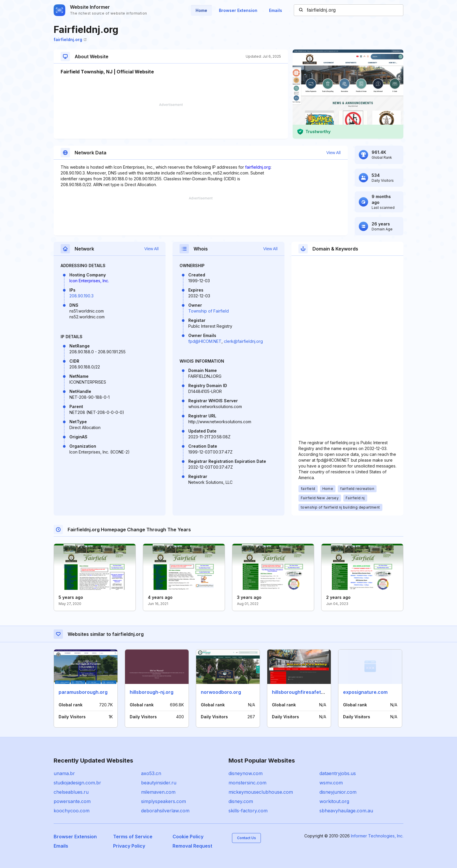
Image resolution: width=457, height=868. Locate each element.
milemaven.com (158, 792)
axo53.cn (151, 773)
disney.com (241, 801)
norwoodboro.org (221, 692)
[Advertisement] (171, 121)
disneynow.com (246, 773)
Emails (276, 10)
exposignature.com (365, 692)
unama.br (64, 773)
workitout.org (334, 801)
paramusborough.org (83, 692)
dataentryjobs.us (338, 773)
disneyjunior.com (338, 792)
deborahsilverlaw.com (165, 811)
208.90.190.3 (81, 296)
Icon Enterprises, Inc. (89, 281)
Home (201, 10)
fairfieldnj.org (70, 39)
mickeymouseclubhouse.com (261, 792)
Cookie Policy (188, 837)
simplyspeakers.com (164, 801)
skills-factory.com (248, 811)
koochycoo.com (72, 811)
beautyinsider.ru (159, 783)
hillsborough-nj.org (152, 692)
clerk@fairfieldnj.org (243, 341)
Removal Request (192, 846)
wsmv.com (331, 783)
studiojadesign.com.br (77, 783)
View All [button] (334, 153)
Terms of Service (133, 837)
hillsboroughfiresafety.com (303, 692)
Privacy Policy (129, 846)
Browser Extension (238, 10)
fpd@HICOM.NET (205, 341)
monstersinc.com (247, 783)
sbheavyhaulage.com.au (346, 811)
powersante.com (72, 801)
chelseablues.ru (71, 792)
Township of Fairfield (209, 311)
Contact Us (246, 838)
